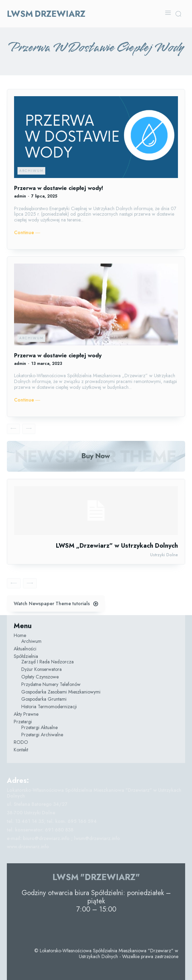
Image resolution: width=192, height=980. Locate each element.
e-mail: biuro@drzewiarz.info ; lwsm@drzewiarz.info (63, 838)
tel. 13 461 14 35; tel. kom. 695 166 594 (52, 821)
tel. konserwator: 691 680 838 (40, 830)
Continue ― (27, 233)
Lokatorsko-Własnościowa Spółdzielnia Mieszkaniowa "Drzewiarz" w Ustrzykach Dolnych (94, 793)
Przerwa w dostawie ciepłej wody (58, 355)
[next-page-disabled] (29, 429)
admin (20, 196)
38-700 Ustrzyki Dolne (31, 813)
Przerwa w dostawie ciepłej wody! (59, 188)
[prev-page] (13, 429)
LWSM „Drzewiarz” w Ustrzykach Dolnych (117, 546)
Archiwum (31, 171)
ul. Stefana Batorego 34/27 (37, 804)
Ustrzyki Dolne (164, 555)
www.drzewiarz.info (28, 847)
